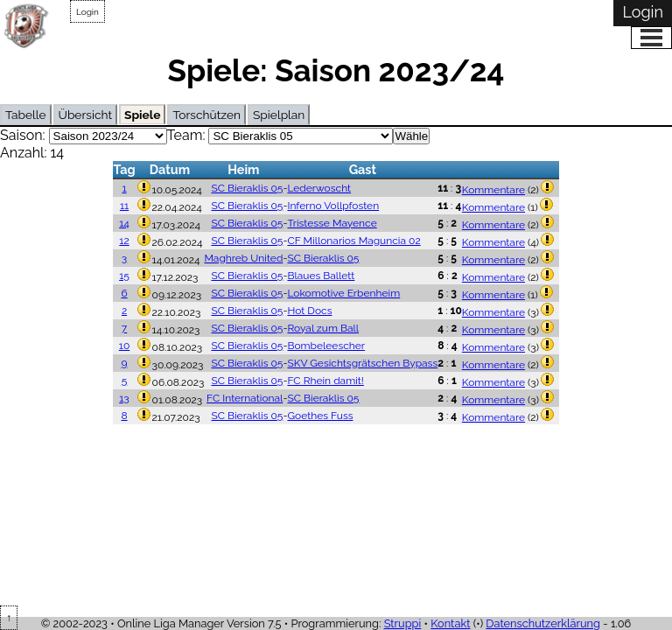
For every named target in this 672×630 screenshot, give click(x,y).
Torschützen (206, 115)
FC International (245, 398)
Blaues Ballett (321, 276)
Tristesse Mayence (332, 223)
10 (124, 346)
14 (124, 223)
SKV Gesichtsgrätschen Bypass (362, 363)
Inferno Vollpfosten (333, 206)
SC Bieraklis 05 (247, 188)
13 (124, 398)
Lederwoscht (319, 188)
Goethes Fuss (320, 416)
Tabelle (26, 115)
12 (124, 241)
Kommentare (493, 190)
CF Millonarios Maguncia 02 (353, 241)
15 (124, 276)
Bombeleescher (326, 346)
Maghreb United (243, 258)
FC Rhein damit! (325, 381)
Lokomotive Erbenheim (343, 293)
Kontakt (450, 623)
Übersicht (85, 115)
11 (124, 206)
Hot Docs (309, 311)
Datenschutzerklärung (543, 623)
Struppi (403, 623)
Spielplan (279, 115)
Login (87, 12)
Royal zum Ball (323, 328)
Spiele (142, 115)
